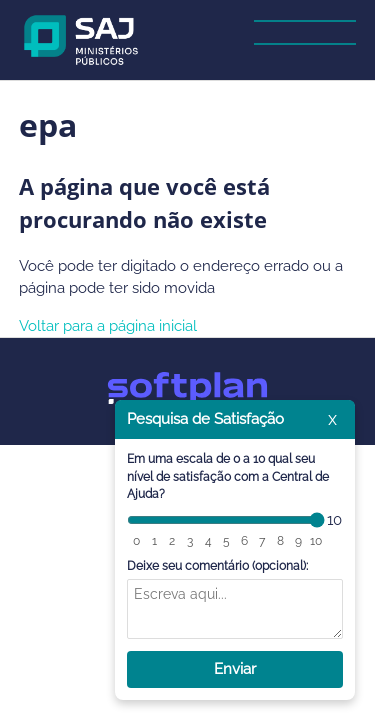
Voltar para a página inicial (108, 326)
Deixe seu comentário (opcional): (217, 566)
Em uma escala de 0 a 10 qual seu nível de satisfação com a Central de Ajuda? (228, 476)
